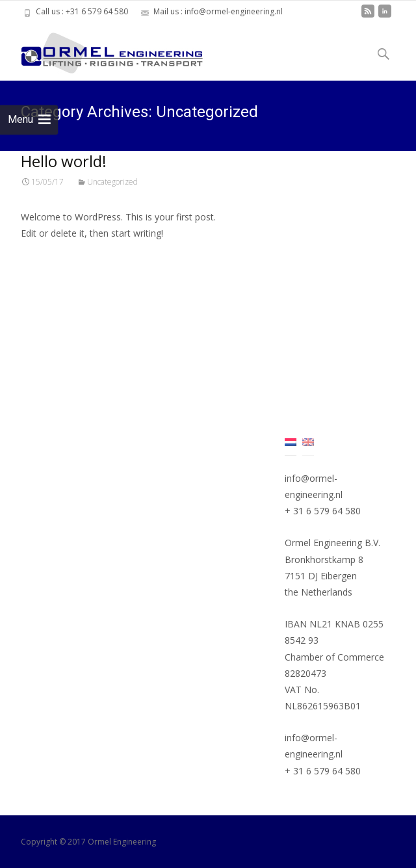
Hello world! (64, 161)
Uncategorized (112, 182)
